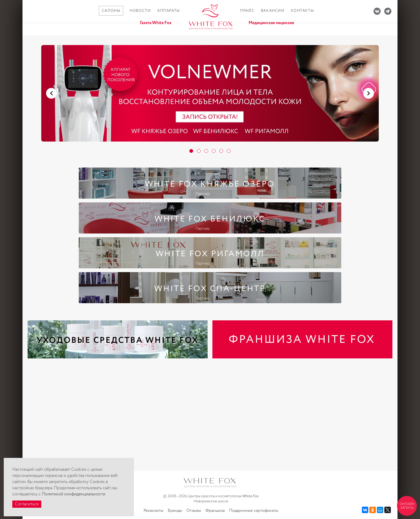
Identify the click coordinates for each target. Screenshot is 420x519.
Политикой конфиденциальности (74, 494)
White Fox (251, 496)
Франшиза (215, 511)
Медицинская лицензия (271, 23)
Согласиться (27, 504)
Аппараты (169, 11)
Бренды (175, 511)
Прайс (247, 11)
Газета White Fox (156, 23)
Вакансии (273, 11)
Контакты (302, 11)
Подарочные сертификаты (254, 511)
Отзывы (194, 511)
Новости (140, 11)
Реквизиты (153, 511)
